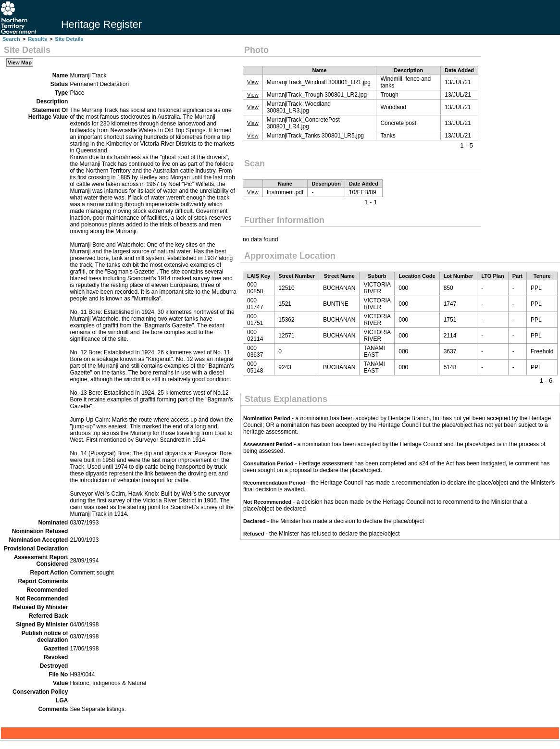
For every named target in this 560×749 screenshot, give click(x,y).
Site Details (69, 39)
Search (11, 39)
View (253, 82)
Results (37, 39)
